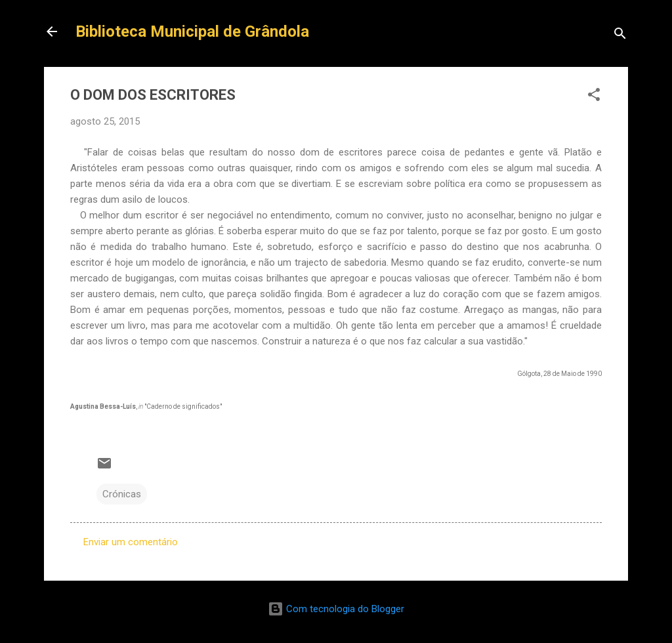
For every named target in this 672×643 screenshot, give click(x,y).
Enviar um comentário (131, 542)
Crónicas (122, 494)
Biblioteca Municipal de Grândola (192, 31)
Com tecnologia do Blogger (336, 609)
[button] (594, 97)
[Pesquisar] (620, 36)
